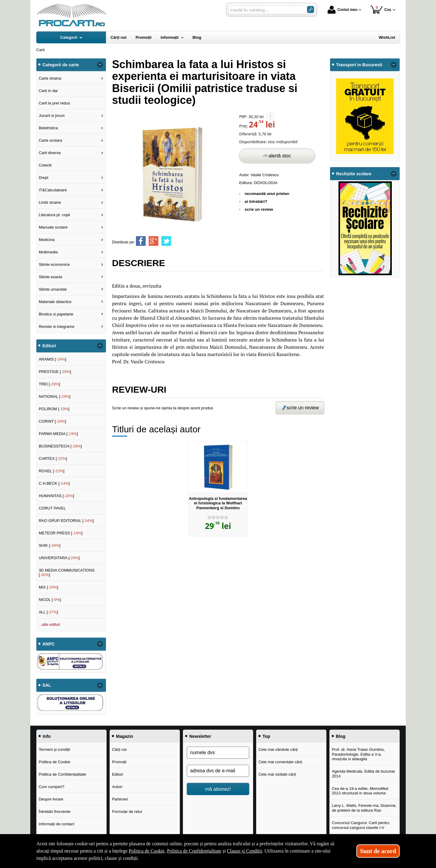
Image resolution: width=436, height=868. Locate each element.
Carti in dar (48, 91)
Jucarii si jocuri (52, 116)
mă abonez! (218, 789)
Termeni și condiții (54, 749)
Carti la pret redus (54, 103)
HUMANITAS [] (56, 496)
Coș (381, 10)
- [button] (100, 65)
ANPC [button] (49, 644)
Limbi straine (50, 202)
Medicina (47, 240)
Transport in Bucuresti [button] (359, 65)
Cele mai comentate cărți (280, 762)
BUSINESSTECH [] (60, 446)
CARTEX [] (53, 459)
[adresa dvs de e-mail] (218, 771)
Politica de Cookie (54, 762)
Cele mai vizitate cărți (277, 774)
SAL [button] (47, 685)
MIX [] (48, 587)
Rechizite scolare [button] (354, 174)
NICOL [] (50, 600)
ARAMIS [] (53, 359)
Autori (117, 787)
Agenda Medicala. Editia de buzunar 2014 (363, 774)
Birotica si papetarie (56, 314)
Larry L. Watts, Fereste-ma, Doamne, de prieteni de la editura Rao (364, 808)
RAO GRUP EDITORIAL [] (66, 521)
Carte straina (50, 78)
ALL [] (48, 612)
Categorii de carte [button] (61, 65)
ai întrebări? (256, 201)
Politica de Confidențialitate (63, 774)
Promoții (119, 762)
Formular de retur (127, 812)
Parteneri (120, 799)
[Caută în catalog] (310, 10)
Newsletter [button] (200, 736)
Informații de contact (56, 824)
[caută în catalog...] (265, 10)
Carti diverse (50, 153)
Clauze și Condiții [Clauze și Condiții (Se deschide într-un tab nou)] (245, 851)
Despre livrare (51, 799)
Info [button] (47, 736)
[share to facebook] (141, 241)
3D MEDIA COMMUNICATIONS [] (67, 573)
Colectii (45, 165)
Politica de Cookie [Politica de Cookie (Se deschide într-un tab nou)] (147, 851)
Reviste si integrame (57, 327)
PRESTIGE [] (55, 372)
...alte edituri (50, 624)
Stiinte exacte (51, 277)
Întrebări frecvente (55, 812)
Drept (44, 178)
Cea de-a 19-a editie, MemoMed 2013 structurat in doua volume (360, 791)
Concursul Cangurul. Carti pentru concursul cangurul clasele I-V (361, 825)
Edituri (118, 774)
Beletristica (48, 128)
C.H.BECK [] (54, 483)
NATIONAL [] (55, 396)
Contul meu (342, 10)
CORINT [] (53, 421)
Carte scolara (50, 140)
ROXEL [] (52, 471)
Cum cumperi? (52, 787)
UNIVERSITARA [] (59, 558)
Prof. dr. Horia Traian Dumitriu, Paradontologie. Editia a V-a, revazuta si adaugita (358, 754)
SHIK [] (50, 545)
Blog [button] (341, 736)
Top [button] (266, 736)
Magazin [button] (124, 736)
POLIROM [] (54, 409)
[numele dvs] (218, 753)
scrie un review (259, 209)
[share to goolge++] (154, 241)
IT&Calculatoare (53, 190)
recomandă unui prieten (267, 194)
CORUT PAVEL (52, 508)
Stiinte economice (54, 264)
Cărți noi (119, 749)
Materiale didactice (55, 302)
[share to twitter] (166, 241)
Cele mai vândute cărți (278, 749)
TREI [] (50, 384)
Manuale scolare (53, 227)
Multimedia (48, 252)
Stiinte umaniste (53, 289)
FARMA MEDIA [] (58, 434)
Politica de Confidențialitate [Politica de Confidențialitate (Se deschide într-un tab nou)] (194, 851)
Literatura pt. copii (54, 215)
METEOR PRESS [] (61, 533)
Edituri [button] (49, 346)
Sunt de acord (378, 851)
